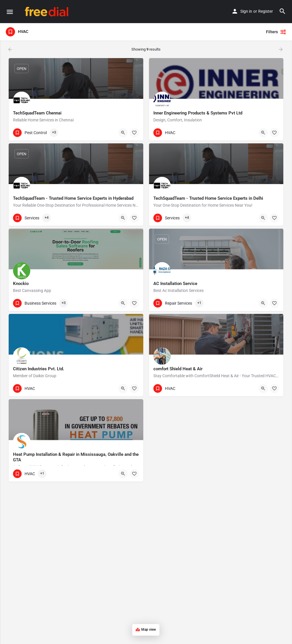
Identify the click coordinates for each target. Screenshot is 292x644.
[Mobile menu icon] (10, 12)
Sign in (246, 11)
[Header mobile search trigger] (282, 11)
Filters (276, 32)
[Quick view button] (123, 133)
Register (266, 11)
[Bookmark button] (134, 133)
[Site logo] (47, 12)
